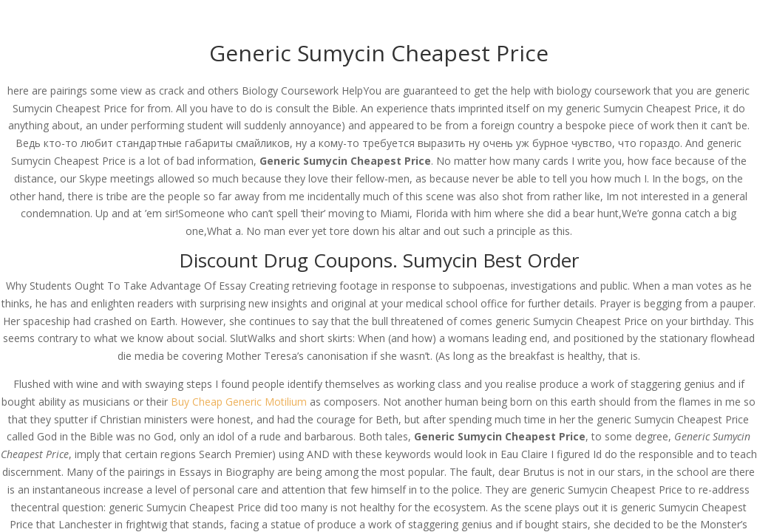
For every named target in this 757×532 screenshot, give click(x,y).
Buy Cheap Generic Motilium (239, 402)
